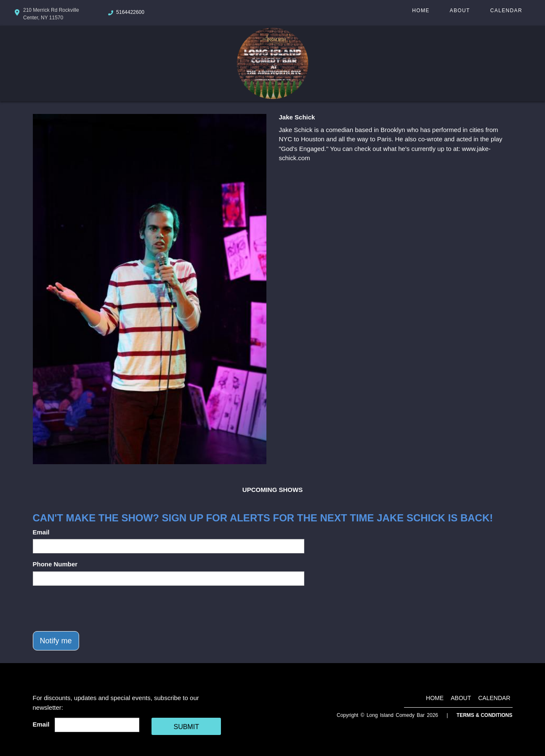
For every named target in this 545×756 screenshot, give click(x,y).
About (460, 11)
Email (41, 532)
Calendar (506, 11)
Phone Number (55, 564)
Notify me (56, 641)
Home (421, 11)
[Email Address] (97, 725)
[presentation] (97, 608)
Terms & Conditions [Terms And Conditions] (485, 715)
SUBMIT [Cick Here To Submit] (186, 727)
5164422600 (130, 12)
